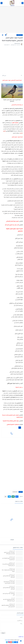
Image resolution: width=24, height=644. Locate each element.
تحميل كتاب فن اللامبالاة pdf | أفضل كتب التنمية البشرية (9, 583)
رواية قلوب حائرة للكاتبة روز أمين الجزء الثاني (9, 588)
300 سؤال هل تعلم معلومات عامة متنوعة (8, 571)
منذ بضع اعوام (12, 551)
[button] (17, 497)
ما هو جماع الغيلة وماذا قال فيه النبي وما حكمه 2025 (9, 600)
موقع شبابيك (7, 640)
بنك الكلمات (21, 637)
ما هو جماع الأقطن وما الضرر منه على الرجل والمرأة (9, 565)
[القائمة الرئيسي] (22, 3)
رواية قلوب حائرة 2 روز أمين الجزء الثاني (9, 594)
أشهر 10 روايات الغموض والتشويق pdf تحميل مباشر (8, 606)
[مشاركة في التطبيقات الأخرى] (6, 497)
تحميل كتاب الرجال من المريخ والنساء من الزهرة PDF (9, 553)
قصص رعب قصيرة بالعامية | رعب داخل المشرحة (8, 559)
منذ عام (13, 598)
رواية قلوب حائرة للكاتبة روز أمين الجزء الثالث (9, 577)
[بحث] (2, 3)
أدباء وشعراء (20, 35)
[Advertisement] (12, 20)
